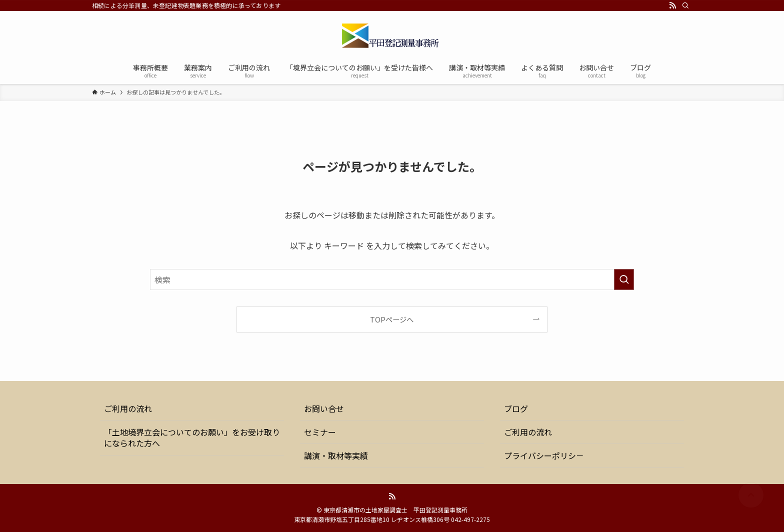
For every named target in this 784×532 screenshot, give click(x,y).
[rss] (672, 5)
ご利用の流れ (128, 408)
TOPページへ (392, 319)
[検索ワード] (392, 279)
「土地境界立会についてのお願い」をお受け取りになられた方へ (192, 437)
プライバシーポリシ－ (544, 455)
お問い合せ (324, 408)
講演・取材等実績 (336, 455)
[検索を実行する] (624, 279)
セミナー (320, 432)
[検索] (685, 5)
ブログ (516, 408)
